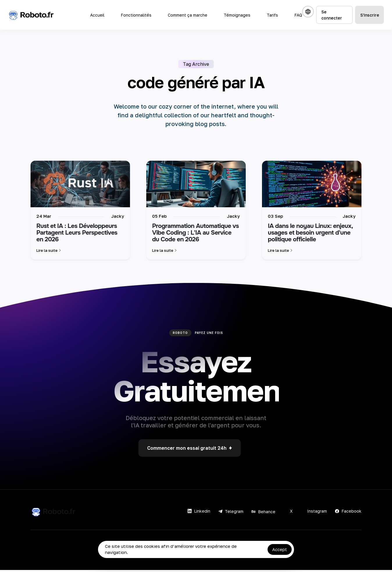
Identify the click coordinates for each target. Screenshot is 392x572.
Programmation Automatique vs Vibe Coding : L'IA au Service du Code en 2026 (195, 235)
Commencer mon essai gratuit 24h (190, 450)
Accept (280, 549)
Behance (263, 514)
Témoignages (237, 15)
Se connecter (332, 15)
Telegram (231, 513)
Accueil (97, 15)
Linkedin (199, 513)
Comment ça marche (188, 15)
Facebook (348, 513)
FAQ (298, 15)
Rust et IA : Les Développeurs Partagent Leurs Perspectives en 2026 (77, 235)
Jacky (118, 218)
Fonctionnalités (136, 15)
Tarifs (272, 15)
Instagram (314, 513)
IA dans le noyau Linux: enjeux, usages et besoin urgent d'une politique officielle (310, 235)
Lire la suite (49, 252)
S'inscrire (370, 15)
